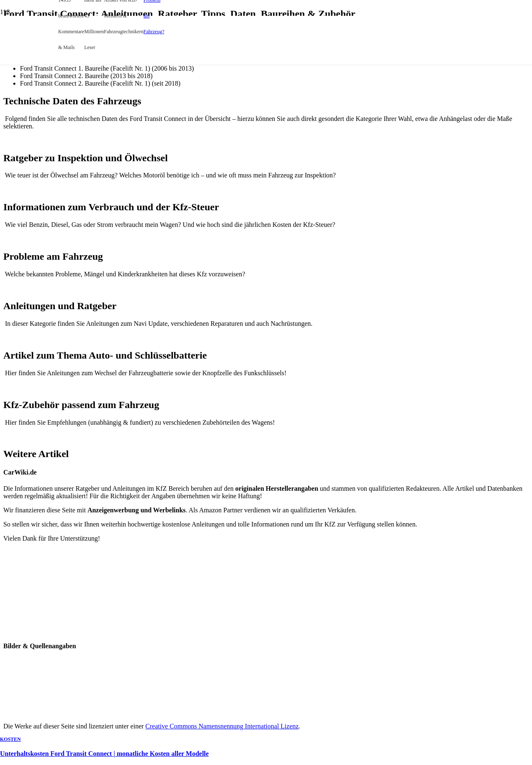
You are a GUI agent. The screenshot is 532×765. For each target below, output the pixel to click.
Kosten (10, 739)
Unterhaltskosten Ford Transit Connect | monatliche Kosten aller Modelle (104, 754)
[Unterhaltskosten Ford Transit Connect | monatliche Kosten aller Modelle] (158, 247)
